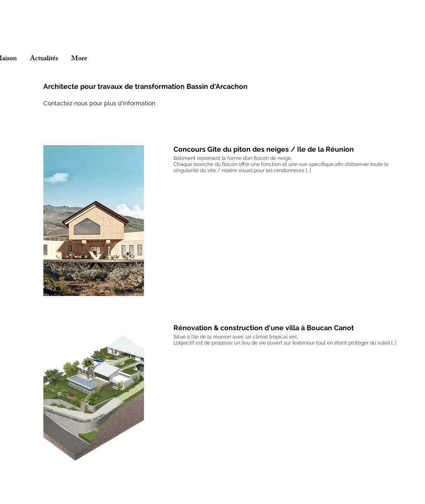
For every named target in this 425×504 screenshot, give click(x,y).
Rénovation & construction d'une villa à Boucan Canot (264, 328)
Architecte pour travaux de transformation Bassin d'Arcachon (145, 86)
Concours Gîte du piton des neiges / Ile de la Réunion (264, 149)
